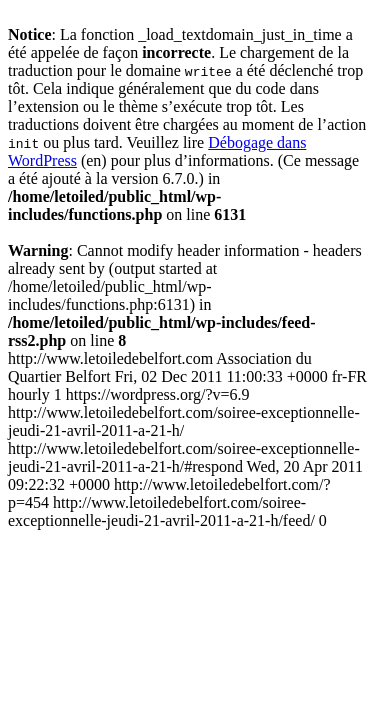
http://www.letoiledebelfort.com (187, 439)
